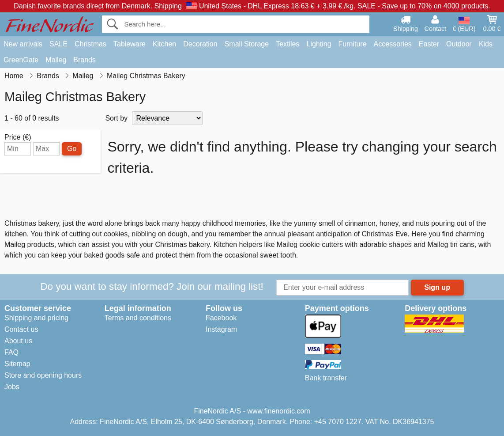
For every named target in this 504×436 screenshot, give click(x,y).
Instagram (221, 329)
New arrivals (23, 44)
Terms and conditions (138, 318)
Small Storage (247, 44)
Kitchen (164, 44)
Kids (486, 44)
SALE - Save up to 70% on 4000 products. (424, 6)
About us (18, 341)
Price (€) (18, 137)
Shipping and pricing (36, 318)
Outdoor (459, 44)
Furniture (353, 44)
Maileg (56, 60)
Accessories (393, 44)
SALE (58, 44)
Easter (429, 44)
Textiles (288, 44)
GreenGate (21, 60)
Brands (85, 60)
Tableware (130, 44)
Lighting (319, 44)
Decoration (200, 44)
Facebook (221, 318)
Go (72, 149)
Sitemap (17, 364)
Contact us (21, 329)
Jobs (12, 387)
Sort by (116, 118)
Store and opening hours (43, 375)
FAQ (11, 352)
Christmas (90, 44)
